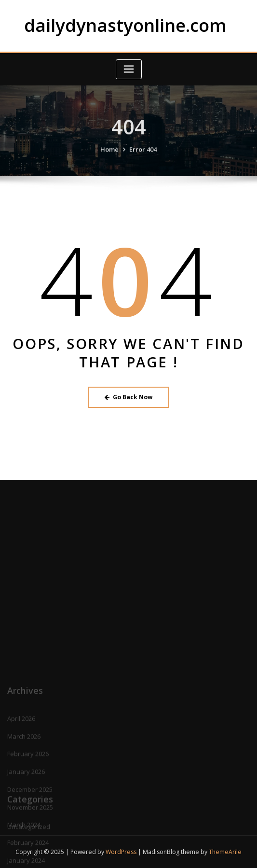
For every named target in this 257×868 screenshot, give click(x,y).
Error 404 (143, 158)
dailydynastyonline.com (125, 25)
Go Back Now (128, 397)
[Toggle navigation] (129, 69)
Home (109, 158)
